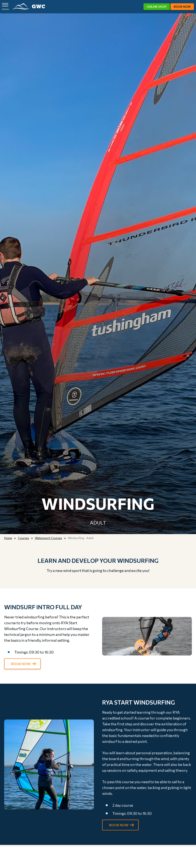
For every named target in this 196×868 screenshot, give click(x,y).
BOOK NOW (21, 667)
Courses (23, 538)
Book (182, 7)
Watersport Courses (48, 538)
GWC (29, 6)
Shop (157, 7)
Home (8, 538)
